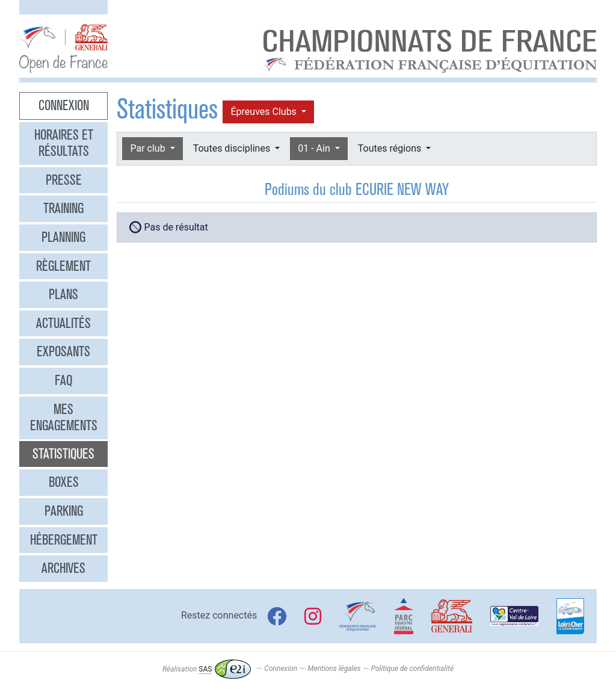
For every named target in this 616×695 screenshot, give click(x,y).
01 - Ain (315, 148)
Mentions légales (334, 669)
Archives (63, 568)
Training (63, 208)
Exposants (63, 351)
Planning (63, 237)
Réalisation (207, 669)
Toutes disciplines (233, 148)
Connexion (64, 105)
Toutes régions (391, 148)
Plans (63, 294)
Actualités (63, 323)
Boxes (64, 482)
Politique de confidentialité (412, 669)
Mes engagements (64, 418)
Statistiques (63, 454)
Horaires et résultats (64, 143)
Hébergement (64, 540)
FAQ (63, 380)
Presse (64, 180)
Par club (149, 148)
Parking (64, 511)
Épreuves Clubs (264, 112)
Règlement (63, 266)
